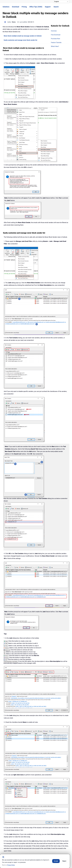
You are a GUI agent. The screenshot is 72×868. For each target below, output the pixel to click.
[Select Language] (61, 2)
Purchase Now (55, 39)
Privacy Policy (11, 865)
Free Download (56, 35)
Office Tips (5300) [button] (36, 7)
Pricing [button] (24, 7)
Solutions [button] (6, 7)
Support (48, 7)
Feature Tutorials (56, 42)
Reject (64, 861)
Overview (54, 31)
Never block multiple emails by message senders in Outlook (23, 36)
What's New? (55, 46)
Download (15, 7)
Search (56, 7)
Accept (56, 861)
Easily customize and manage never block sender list (21, 40)
